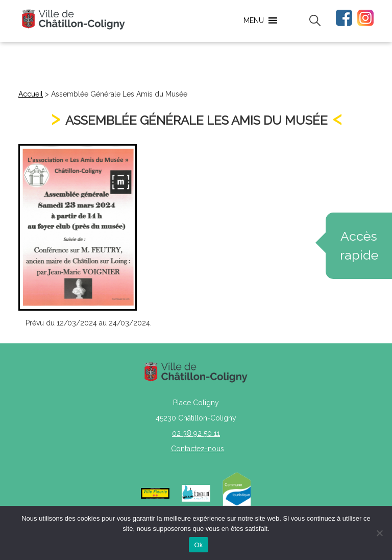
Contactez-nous (198, 449)
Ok (198, 545)
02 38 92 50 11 (196, 433)
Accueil (31, 94)
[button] (254, 20)
